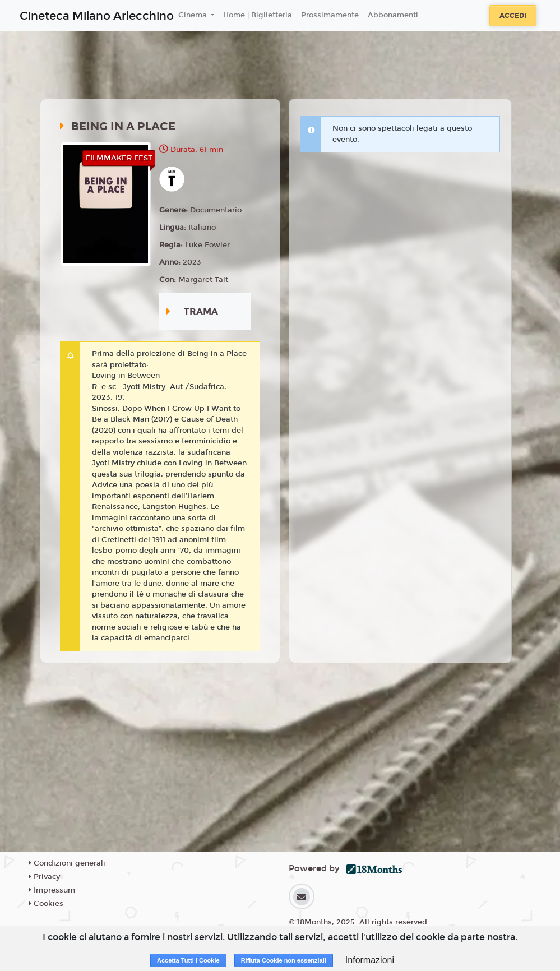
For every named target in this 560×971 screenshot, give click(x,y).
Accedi (513, 16)
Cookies (46, 904)
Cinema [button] (194, 15)
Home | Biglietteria (258, 15)
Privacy (44, 877)
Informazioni (370, 960)
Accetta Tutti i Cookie (188, 960)
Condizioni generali (67, 863)
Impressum (52, 890)
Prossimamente (330, 15)
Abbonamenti (393, 15)
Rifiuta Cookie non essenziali (284, 960)
